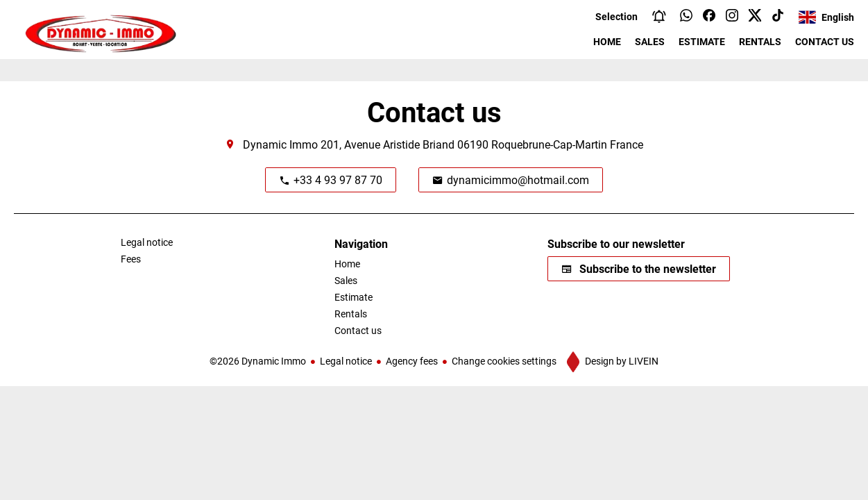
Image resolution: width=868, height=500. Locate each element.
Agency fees (412, 361)
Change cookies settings (504, 361)
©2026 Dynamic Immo (258, 361)
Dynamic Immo (280, 144)
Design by (621, 361)
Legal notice (346, 361)
